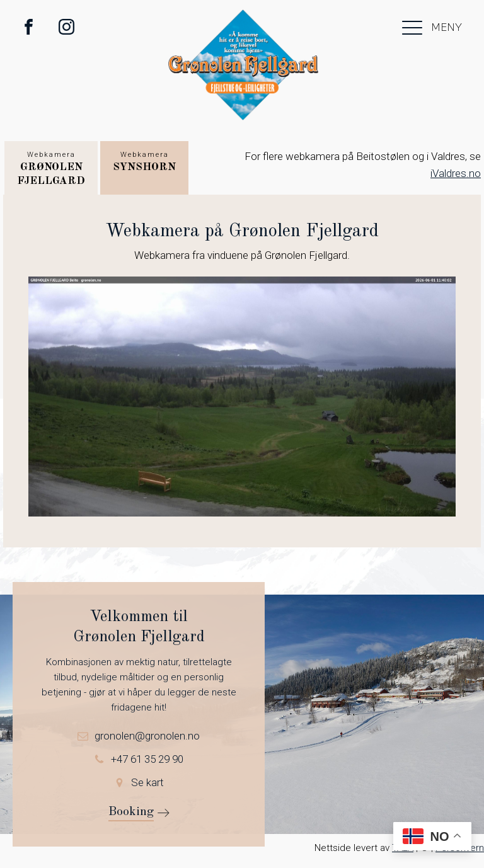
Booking (131, 812)
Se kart (147, 782)
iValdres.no (456, 173)
